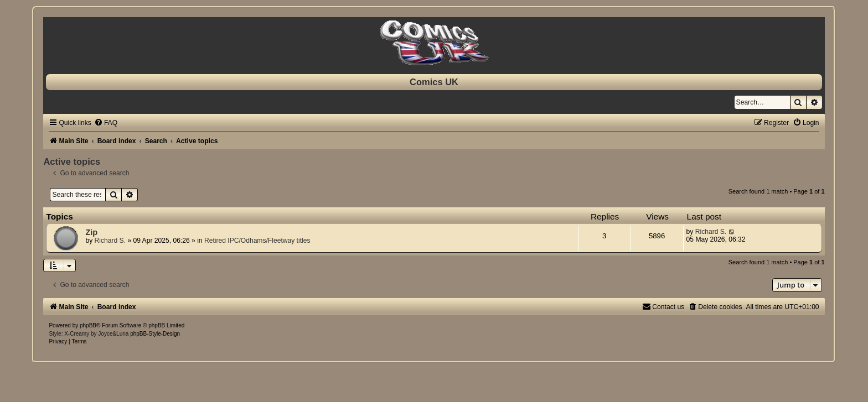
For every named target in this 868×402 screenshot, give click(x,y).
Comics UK (434, 82)
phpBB (88, 325)
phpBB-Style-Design (155, 334)
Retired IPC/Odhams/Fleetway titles (257, 241)
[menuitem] (106, 123)
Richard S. (110, 241)
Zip (91, 232)
